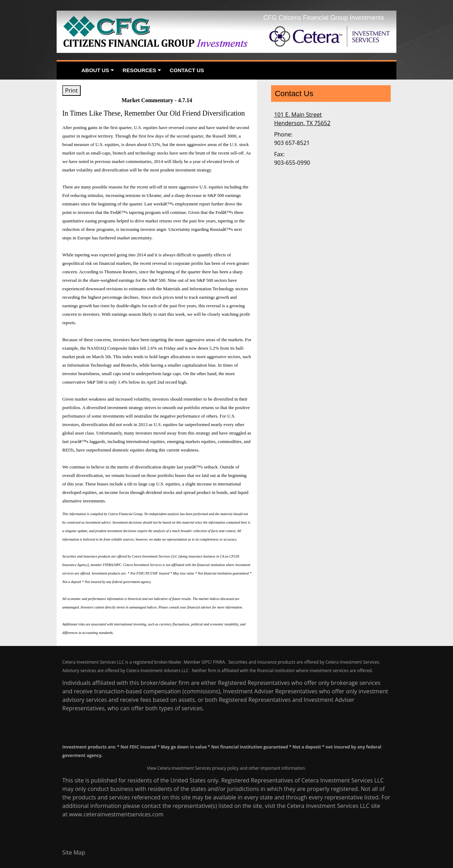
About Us (95, 70)
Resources (139, 70)
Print (71, 91)
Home (67, 71)
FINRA (219, 662)
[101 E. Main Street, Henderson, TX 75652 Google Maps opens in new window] (302, 119)
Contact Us (187, 70)
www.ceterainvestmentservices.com (116, 814)
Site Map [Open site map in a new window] (74, 852)
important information (283, 768)
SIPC (206, 662)
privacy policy (225, 768)
